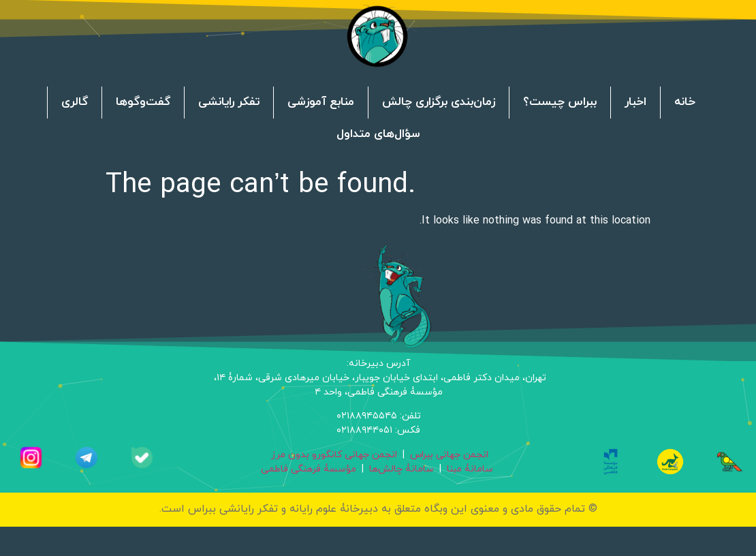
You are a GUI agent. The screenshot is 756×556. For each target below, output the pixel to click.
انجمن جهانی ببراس (449, 455)
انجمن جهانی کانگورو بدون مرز (334, 455)
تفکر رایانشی (229, 103)
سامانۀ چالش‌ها (401, 469)
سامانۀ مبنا (470, 469)
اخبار (635, 103)
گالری (75, 103)
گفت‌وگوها (143, 103)
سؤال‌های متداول (378, 135)
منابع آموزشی (321, 103)
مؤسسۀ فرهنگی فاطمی (309, 469)
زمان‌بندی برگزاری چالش (439, 103)
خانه (685, 103)
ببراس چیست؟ (560, 103)
